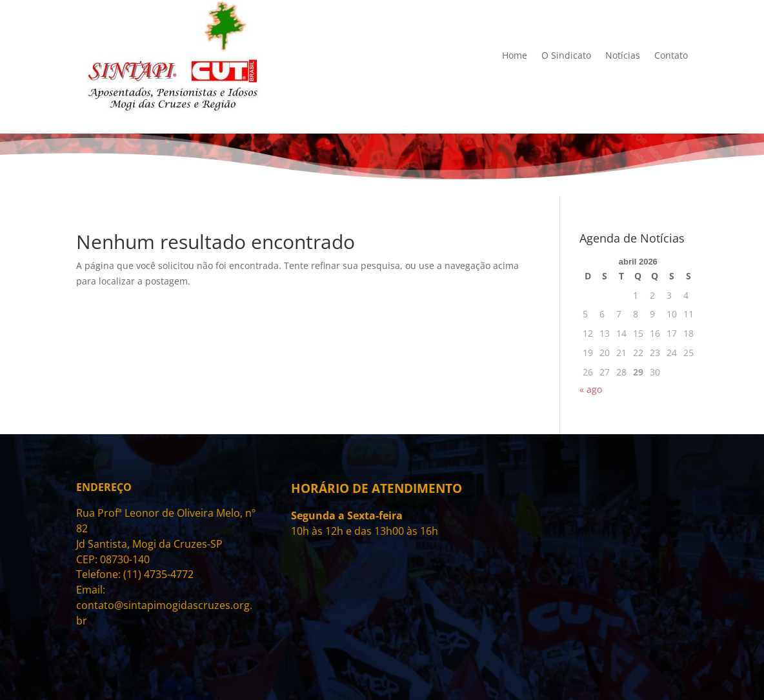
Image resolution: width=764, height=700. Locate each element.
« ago (591, 389)
